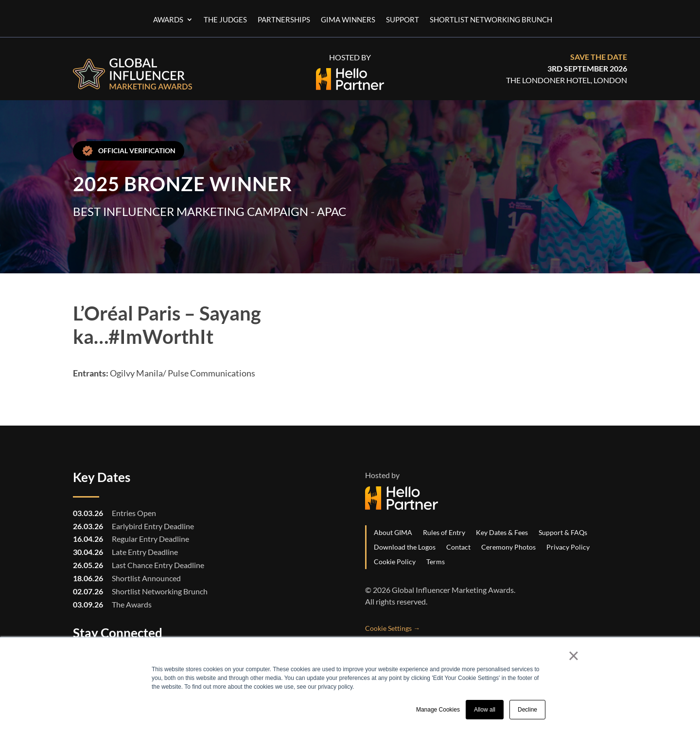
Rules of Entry (444, 532)
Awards (168, 20)
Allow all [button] (485, 710)
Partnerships (284, 20)
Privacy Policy (568, 547)
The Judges (225, 20)
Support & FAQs (563, 532)
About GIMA (393, 532)
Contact (458, 547)
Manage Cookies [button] (438, 710)
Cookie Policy (395, 561)
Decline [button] (527, 710)
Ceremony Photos (508, 547)
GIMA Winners (348, 20)
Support (402, 20)
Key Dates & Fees (502, 532)
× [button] (573, 656)
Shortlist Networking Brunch (491, 20)
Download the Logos (405, 547)
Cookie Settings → (393, 628)
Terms (436, 561)
